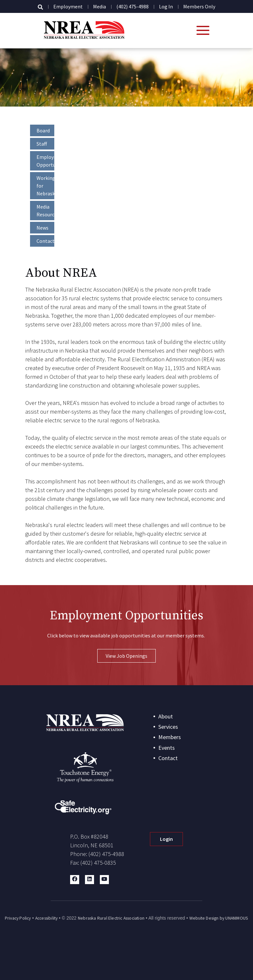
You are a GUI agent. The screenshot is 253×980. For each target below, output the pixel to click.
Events (167, 748)
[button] (75, 880)
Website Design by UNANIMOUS (219, 918)
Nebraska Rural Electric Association (111, 918)
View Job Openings (126, 656)
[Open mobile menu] (203, 30)
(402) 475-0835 (98, 863)
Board (43, 130)
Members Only (199, 6)
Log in (166, 6)
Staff (42, 144)
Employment (68, 6)
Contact (45, 241)
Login (166, 839)
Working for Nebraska (45, 186)
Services (168, 727)
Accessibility (47, 918)
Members (170, 737)
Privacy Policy (18, 918)
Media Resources (45, 211)
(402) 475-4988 (132, 6)
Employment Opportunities (45, 161)
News (42, 228)
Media (100, 6)
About (166, 716)
